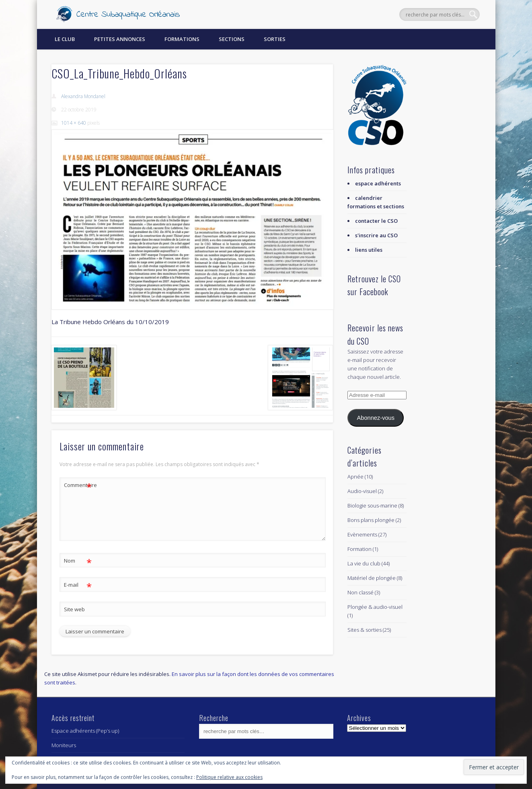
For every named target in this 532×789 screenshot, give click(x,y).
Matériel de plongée (372, 578)
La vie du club (364, 563)
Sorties (275, 39)
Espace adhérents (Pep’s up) (85, 731)
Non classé (360, 592)
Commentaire (78, 485)
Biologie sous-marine (372, 505)
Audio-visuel (362, 491)
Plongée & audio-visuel (375, 607)
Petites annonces (120, 39)
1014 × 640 (74, 123)
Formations (182, 39)
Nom (78, 561)
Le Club (65, 39)
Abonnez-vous (376, 418)
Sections (232, 39)
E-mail (78, 585)
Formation (359, 549)
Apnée (355, 477)
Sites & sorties (365, 630)
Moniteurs (64, 745)
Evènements (362, 534)
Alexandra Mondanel (83, 96)
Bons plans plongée (371, 520)
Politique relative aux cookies (229, 777)
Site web (74, 609)
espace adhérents (378, 183)
